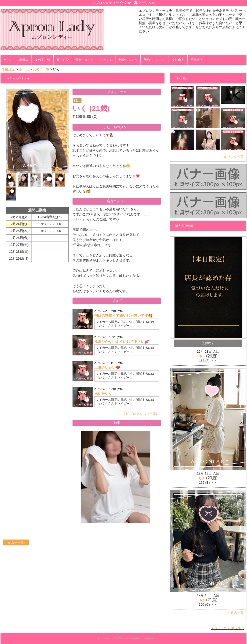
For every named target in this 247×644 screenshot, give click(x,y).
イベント (106, 60)
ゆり (202, 356)
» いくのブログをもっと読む (138, 414)
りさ (202, 478)
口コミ (161, 60)
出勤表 (24, 60)
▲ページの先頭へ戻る (227, 628)
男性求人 (197, 60)
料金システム (128, 60)
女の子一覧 (43, 60)
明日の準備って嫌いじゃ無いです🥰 (123, 315)
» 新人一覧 (236, 612)
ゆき (202, 600)
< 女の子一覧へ (16, 542)
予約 (147, 60)
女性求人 (178, 60)
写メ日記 (63, 60)
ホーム (8, 60)
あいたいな (103, 394)
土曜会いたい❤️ (107, 367)
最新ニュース (85, 60)
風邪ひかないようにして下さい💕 (122, 342)
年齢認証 (8, 69)
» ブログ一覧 (234, 157)
